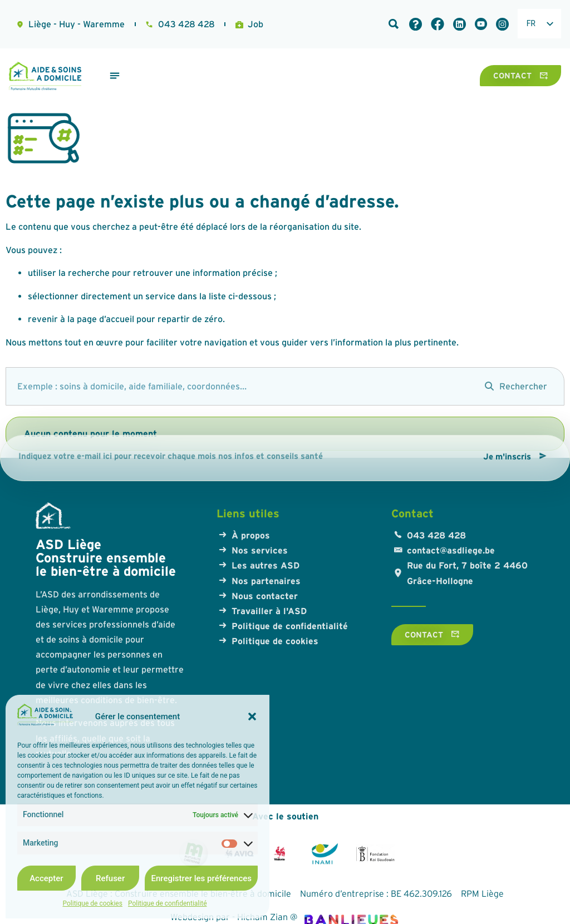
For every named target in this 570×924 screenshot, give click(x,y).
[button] (252, 717)
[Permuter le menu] (115, 76)
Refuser (110, 878)
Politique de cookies (93, 903)
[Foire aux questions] (416, 24)
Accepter (46, 878)
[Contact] (520, 76)
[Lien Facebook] (438, 24)
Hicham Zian (262, 917)
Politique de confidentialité (168, 903)
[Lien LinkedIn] (460, 24)
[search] (240, 386)
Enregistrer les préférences (201, 878)
